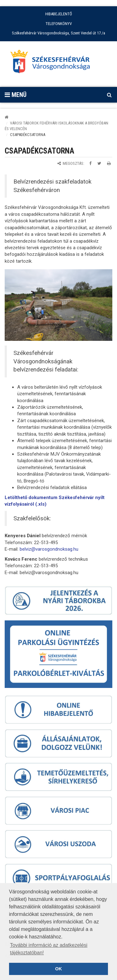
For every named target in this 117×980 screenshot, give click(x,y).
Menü (16, 95)
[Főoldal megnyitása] (53, 63)
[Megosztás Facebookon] (90, 163)
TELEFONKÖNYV (59, 24)
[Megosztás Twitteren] (99, 163)
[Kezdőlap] (7, 117)
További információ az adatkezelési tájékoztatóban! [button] (49, 949)
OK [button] (59, 969)
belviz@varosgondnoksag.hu (49, 549)
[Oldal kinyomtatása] (109, 163)
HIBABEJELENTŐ (59, 14)
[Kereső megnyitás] (109, 95)
